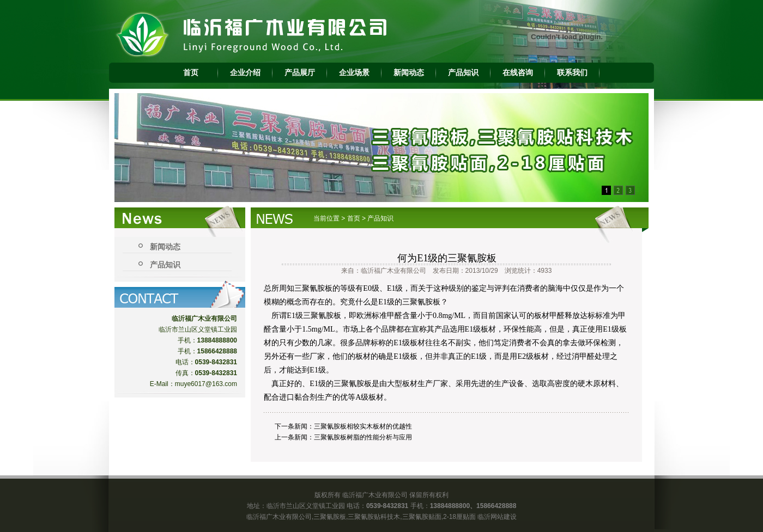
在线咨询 (518, 72)
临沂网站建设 (497, 517)
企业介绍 (245, 72)
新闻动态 (409, 72)
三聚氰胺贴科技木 (374, 517)
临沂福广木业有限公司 (279, 517)
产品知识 (463, 72)
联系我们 (572, 72)
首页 (191, 72)
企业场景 (354, 72)
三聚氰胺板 (330, 517)
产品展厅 (300, 72)
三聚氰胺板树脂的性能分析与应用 (363, 437)
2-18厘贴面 (459, 517)
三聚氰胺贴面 (422, 517)
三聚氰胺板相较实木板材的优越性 (363, 426)
